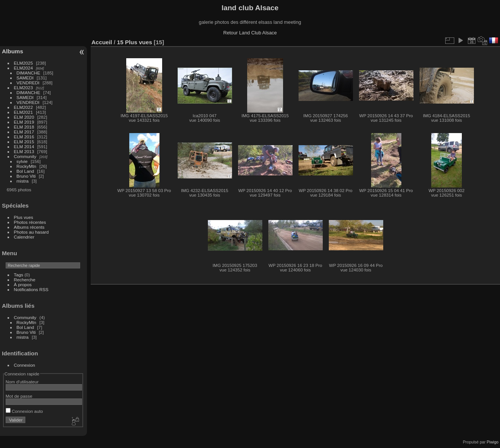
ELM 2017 (24, 132)
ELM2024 (23, 68)
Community (25, 156)
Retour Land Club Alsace (250, 33)
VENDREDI (28, 83)
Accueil (102, 42)
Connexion (25, 365)
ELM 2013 (24, 151)
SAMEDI (25, 78)
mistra (23, 181)
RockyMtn (26, 166)
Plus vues (24, 217)
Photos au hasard (31, 232)
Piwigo (493, 442)
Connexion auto (24, 411)
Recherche (25, 280)
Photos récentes (30, 222)
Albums (12, 51)
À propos (23, 284)
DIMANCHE (29, 73)
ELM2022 (23, 107)
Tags (19, 275)
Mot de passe (19, 396)
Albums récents (29, 227)
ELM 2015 (24, 142)
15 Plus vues (134, 42)
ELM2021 (23, 112)
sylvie (22, 161)
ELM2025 (23, 63)
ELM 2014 (24, 146)
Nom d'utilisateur (22, 382)
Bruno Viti (26, 176)
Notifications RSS (31, 289)
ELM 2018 (24, 127)
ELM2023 (23, 88)
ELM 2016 (24, 137)
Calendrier (24, 237)
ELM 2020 (24, 117)
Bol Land (25, 171)
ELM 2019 (24, 122)
